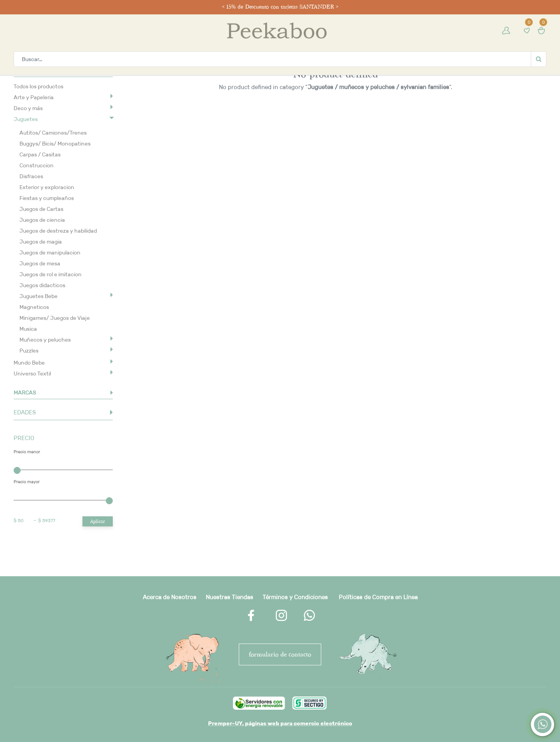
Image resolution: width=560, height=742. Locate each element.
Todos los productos (38, 86)
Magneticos (34, 307)
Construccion (37, 165)
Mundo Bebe (29, 363)
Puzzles (29, 351)
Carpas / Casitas (40, 154)
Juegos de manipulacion (50, 253)
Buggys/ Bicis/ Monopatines (55, 144)
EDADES (25, 412)
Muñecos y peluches (45, 340)
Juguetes (26, 119)
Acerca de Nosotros (170, 597)
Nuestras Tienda (228, 597)
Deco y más (28, 108)
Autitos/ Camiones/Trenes (53, 133)
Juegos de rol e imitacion (51, 274)
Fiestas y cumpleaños (47, 198)
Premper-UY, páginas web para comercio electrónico (280, 723)
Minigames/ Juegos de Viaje (55, 318)
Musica (28, 329)
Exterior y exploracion (47, 187)
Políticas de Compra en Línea (378, 597)
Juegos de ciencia (42, 220)
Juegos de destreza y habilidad (58, 231)
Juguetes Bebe (38, 296)
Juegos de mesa (40, 263)
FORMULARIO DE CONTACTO (280, 654)
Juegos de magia (41, 242)
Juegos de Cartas (41, 209)
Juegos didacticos (42, 285)
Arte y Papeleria (34, 97)
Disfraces (31, 176)
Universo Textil (32, 374)
